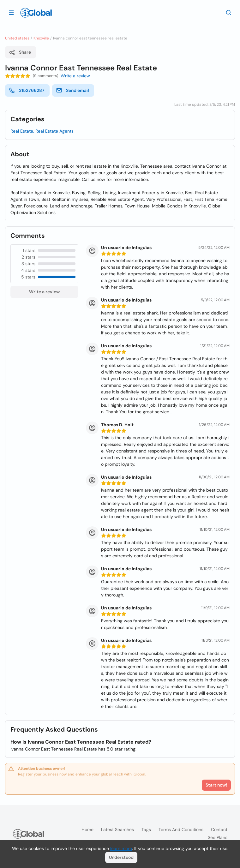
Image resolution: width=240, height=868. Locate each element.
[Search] (229, 12)
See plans (218, 837)
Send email (72, 90)
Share (20, 52)
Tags (146, 829)
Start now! (216, 785)
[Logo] (36, 13)
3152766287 (27, 90)
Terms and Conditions (181, 829)
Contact (219, 829)
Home (87, 829)
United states (17, 38)
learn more (121, 848)
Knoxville (41, 38)
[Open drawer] (11, 12)
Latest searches (117, 829)
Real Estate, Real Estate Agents (42, 131)
